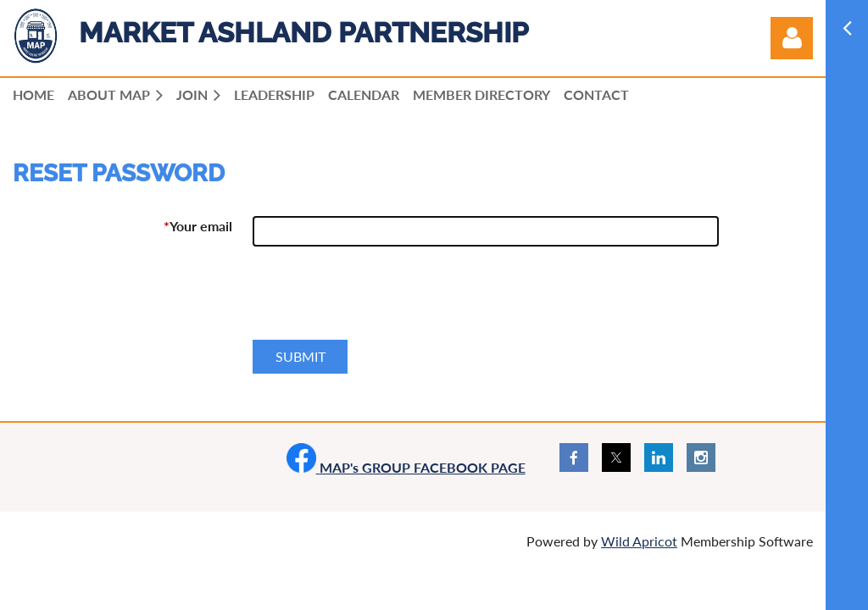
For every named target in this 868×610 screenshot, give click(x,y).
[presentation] (381, 300)
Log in (792, 38)
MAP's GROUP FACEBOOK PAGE (406, 467)
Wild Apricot (639, 541)
